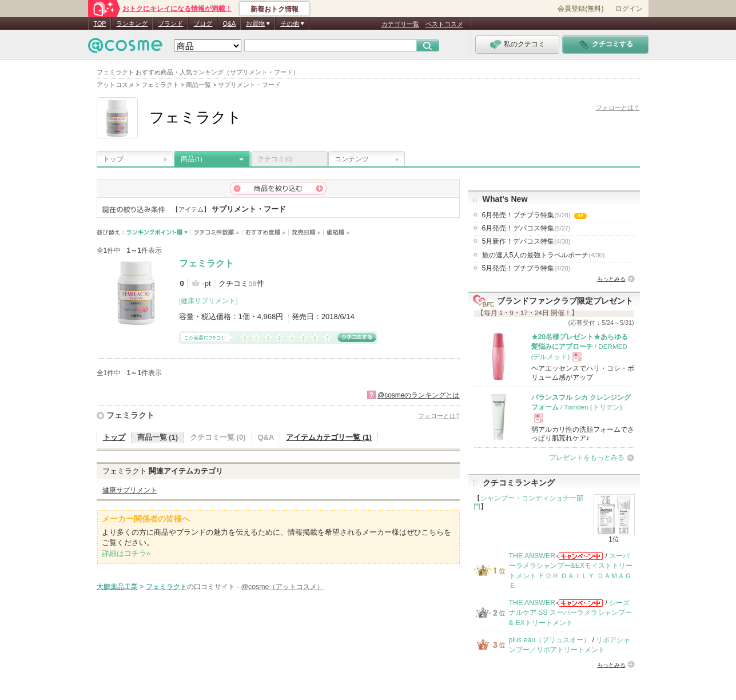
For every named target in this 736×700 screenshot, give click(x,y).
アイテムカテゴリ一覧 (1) (329, 437)
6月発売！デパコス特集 (526, 228)
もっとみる (611, 279)
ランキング (132, 23)
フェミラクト (206, 263)
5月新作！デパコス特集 (526, 241)
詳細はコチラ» (126, 553)
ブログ (203, 23)
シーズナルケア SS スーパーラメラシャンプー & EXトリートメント (570, 613)
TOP (100, 23)
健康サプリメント (208, 301)
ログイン (629, 9)
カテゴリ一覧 (400, 24)
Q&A (229, 23)
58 (252, 283)
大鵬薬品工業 (117, 587)
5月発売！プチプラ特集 (526, 268)
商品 (192, 159)
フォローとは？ (618, 108)
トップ (113, 159)
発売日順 (306, 232)
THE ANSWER (532, 556)
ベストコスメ (444, 24)
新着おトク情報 (274, 9)
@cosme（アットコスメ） (283, 587)
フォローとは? (439, 416)
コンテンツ (352, 159)
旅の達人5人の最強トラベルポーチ (544, 255)
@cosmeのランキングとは (419, 395)
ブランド (170, 23)
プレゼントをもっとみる (587, 458)
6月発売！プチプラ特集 (534, 215)
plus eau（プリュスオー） (550, 640)
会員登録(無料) (580, 9)
